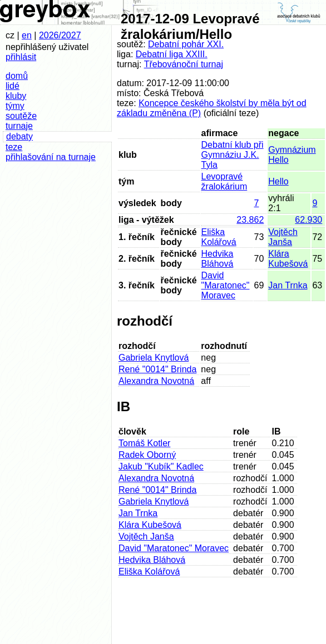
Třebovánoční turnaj (184, 64)
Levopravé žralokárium (224, 181)
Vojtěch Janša (283, 237)
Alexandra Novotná (156, 381)
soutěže (21, 116)
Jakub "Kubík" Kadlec (161, 466)
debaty (19, 136)
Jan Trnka (288, 285)
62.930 (308, 220)
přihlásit (21, 57)
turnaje (19, 126)
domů (17, 76)
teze (14, 147)
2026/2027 (60, 35)
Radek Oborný (147, 455)
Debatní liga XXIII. (172, 54)
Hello (278, 181)
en (27, 35)
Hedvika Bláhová (218, 259)
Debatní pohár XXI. (186, 44)
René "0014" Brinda (157, 369)
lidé (13, 86)
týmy (15, 106)
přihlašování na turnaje (51, 157)
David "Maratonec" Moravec (226, 285)
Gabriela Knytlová (154, 358)
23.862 (250, 220)
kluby (16, 96)
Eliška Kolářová (219, 237)
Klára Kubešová (288, 259)
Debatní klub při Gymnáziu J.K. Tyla (233, 155)
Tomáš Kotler (144, 443)
